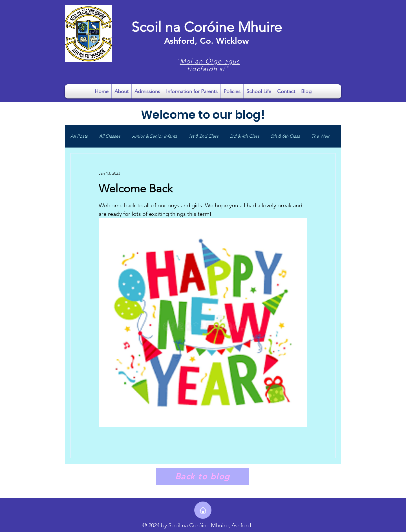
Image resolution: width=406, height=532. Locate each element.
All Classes (110, 136)
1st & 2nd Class (203, 136)
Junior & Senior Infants (154, 136)
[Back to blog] (202, 476)
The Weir (320, 136)
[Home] (203, 510)
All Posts (79, 136)
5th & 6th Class (285, 136)
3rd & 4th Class (245, 136)
